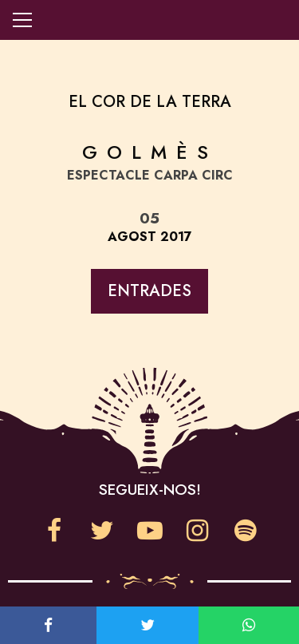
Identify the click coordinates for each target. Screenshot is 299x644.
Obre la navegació (22, 20)
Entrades (149, 291)
